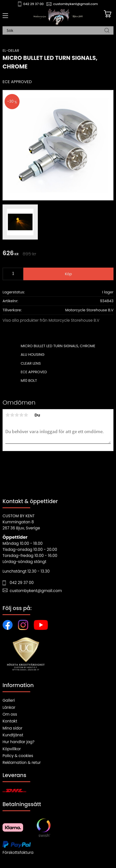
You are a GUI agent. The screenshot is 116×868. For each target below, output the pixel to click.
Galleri (9, 700)
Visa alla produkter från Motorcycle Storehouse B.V (51, 320)
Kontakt (10, 721)
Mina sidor (12, 728)
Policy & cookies (18, 756)
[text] (11, 254)
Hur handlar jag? (19, 742)
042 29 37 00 (34, 4)
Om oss (10, 714)
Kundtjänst (13, 735)
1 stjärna (8, 415)
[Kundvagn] (108, 14)
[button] (4, 17)
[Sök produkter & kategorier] (55, 31)
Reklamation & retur (22, 763)
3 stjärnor (17, 415)
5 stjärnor (26, 415)
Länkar (9, 707)
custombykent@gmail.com (76, 4)
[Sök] (107, 31)
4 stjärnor (21, 415)
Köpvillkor (12, 749)
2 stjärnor (12, 415)
